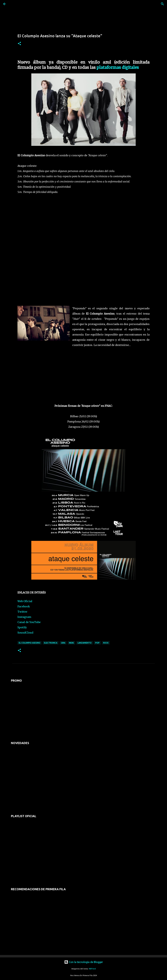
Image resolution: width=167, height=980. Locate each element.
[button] (19, 44)
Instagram (24, 617)
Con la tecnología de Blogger (84, 962)
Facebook (24, 606)
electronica (51, 643)
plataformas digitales (118, 67)
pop (97, 643)
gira (63, 643)
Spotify (22, 627)
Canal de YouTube (29, 622)
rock (106, 643)
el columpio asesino (30, 643)
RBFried (92, 969)
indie (71, 643)
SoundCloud (25, 633)
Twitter (22, 612)
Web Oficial (25, 601)
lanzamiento (85, 643)
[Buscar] (14, 4)
